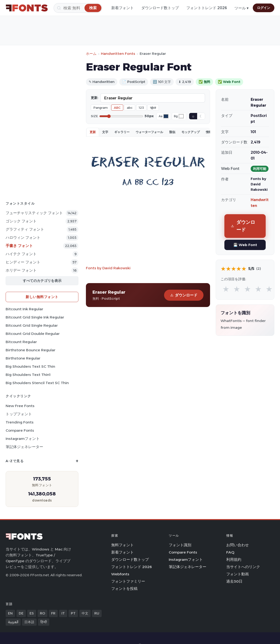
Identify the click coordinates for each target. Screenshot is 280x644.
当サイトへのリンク (243, 567)
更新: (95, 98)
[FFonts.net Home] (27, 8)
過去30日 (234, 581)
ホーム (91, 54)
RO (42, 613)
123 (141, 108)
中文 (85, 613)
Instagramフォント (23, 439)
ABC (117, 108)
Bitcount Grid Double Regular (33, 334)
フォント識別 (180, 545)
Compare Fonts (20, 430)
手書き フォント (19, 246)
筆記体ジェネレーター (24, 447)
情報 (209, 132)
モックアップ (191, 132)
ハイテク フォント (21, 254)
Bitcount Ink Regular (24, 309)
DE (21, 613)
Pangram (101, 108)
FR (53, 613)
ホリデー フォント (21, 270)
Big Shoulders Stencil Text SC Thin (37, 383)
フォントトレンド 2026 (207, 8)
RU (97, 613)
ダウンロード (184, 295)
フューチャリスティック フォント (34, 213)
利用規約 (234, 560)
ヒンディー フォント (23, 262)
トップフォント (19, 414)
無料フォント (123, 545)
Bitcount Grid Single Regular (32, 325)
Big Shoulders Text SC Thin (30, 366)
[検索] (78, 8)
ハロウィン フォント (23, 238)
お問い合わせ (238, 545)
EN (10, 613)
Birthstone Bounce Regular (31, 350)
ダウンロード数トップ (160, 8)
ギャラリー (122, 132)
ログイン (264, 8)
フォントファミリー (128, 581)
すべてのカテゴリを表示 (42, 281)
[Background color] (181, 116)
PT (73, 613)
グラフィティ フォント (25, 229)
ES (32, 613)
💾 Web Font (245, 245)
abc (130, 108)
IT (63, 613)
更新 (93, 132)
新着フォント (123, 8)
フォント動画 (238, 574)
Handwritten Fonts (118, 54)
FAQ (230, 552)
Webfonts (120, 574)
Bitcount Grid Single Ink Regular (35, 317)
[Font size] (121, 116)
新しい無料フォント (42, 297)
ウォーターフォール (149, 132)
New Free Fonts (20, 406)
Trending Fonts (20, 422)
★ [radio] (226, 289)
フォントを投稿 (124, 589)
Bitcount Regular (21, 342)
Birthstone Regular (23, 358)
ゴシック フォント (21, 221)
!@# (153, 108)
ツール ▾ (242, 8)
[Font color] (166, 116)
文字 (105, 132)
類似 (172, 132)
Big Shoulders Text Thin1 (28, 375)
